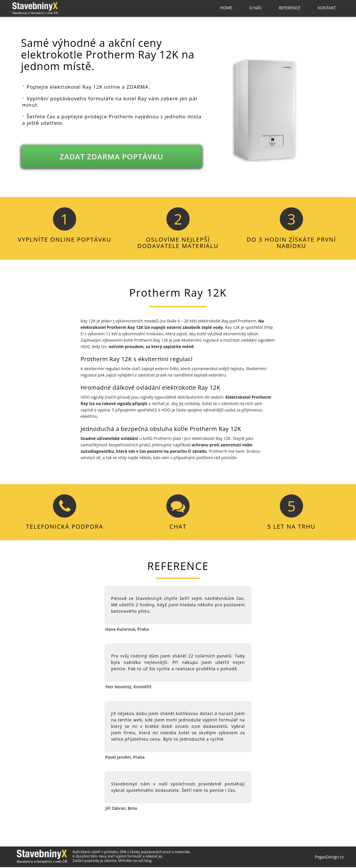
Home (226, 8)
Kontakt (327, 8)
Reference (290, 8)
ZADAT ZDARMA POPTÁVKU (112, 157)
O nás (256, 8)
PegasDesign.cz (329, 858)
